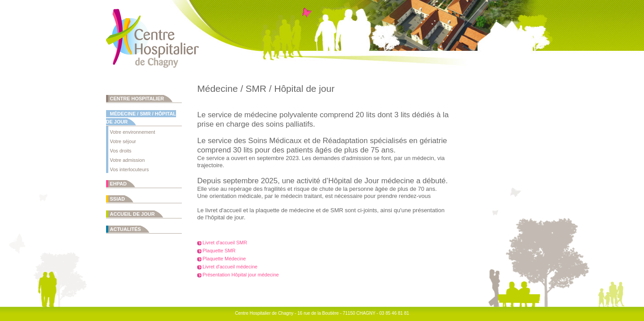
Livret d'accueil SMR (225, 243)
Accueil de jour (133, 214)
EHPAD (119, 184)
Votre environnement (133, 132)
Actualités (126, 229)
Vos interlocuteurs (129, 169)
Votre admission (127, 160)
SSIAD (118, 199)
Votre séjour (123, 141)
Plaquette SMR (219, 251)
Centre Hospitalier (137, 99)
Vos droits (121, 151)
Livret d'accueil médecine (230, 267)
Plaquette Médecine (224, 259)
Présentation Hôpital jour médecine (241, 275)
